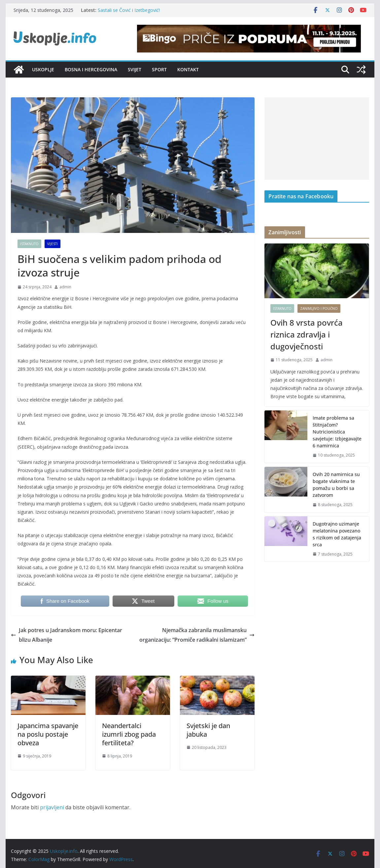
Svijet (135, 69)
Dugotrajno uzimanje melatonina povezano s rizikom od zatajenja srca (337, 534)
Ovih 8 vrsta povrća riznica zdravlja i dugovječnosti (307, 334)
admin (65, 287)
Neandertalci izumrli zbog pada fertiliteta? (129, 734)
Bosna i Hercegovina (91, 69)
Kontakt (188, 69)
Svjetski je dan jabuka (208, 730)
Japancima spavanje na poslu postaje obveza (48, 734)
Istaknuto (29, 244)
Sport (159, 69)
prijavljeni (52, 807)
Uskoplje (43, 69)
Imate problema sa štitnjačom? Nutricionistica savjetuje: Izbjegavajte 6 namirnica (337, 432)
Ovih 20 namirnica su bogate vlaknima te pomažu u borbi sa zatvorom (336, 485)
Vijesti (52, 244)
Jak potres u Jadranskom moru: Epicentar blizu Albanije (67, 635)
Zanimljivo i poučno (319, 308)
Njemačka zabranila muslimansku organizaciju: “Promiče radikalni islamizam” (197, 635)
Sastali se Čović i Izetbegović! (129, 10)
